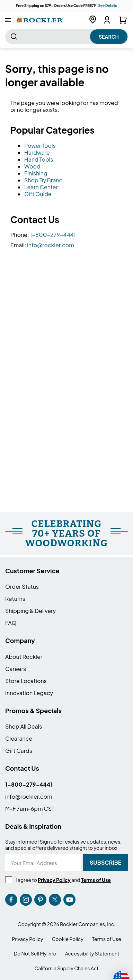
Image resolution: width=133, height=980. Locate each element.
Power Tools (40, 146)
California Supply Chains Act (66, 968)
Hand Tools (39, 159)
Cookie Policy (68, 939)
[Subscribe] (105, 863)
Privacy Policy (27, 939)
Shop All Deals (24, 726)
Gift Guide (38, 194)
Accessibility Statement (92, 954)
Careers (16, 669)
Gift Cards (19, 751)
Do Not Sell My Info (35, 954)
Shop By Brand (43, 180)
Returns (15, 599)
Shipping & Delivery (30, 611)
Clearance (19, 738)
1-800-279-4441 (53, 235)
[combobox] (66, 37)
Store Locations (26, 681)
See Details (107, 6)
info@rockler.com (51, 245)
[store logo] (40, 20)
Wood (32, 166)
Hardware (37, 152)
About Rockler (24, 657)
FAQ (11, 623)
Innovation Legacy (29, 693)
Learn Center (41, 187)
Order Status (22, 587)
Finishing (36, 173)
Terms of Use (107, 939)
